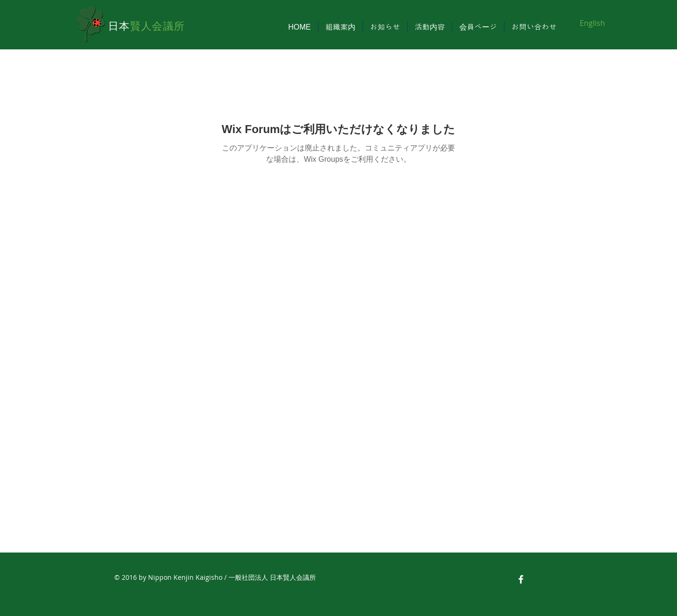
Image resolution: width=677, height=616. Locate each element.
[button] (340, 27)
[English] (592, 23)
